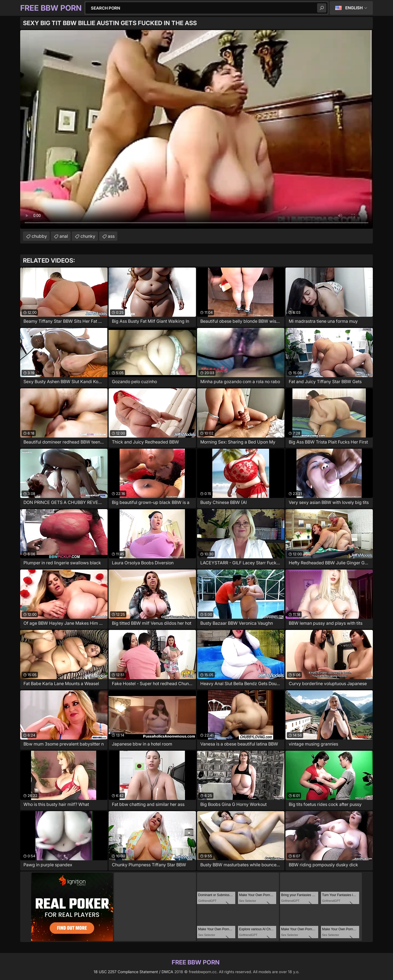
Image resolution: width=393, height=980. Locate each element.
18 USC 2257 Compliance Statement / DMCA (133, 972)
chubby (39, 236)
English (354, 8)
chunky (88, 236)
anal (64, 236)
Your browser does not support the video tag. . (196, 129)
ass (111, 236)
